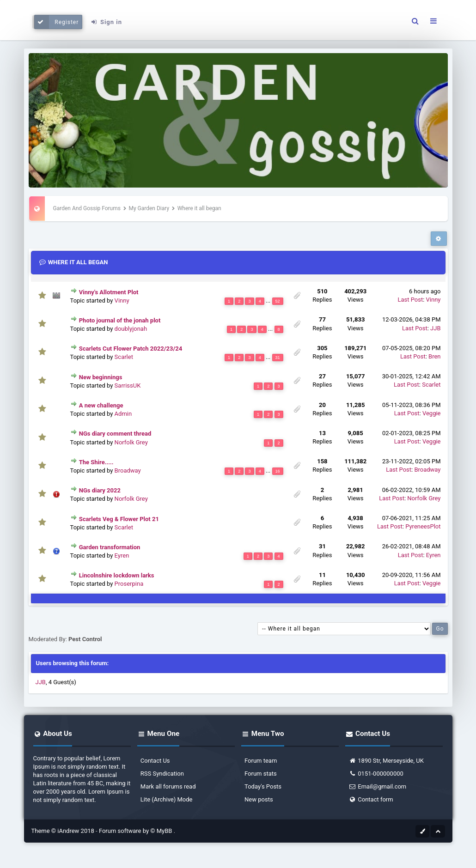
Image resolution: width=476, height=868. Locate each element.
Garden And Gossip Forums (87, 208)
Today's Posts (263, 786)
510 (322, 291)
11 (322, 575)
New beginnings (101, 377)
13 (322, 433)
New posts (259, 799)
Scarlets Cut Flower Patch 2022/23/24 (131, 349)
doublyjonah (131, 329)
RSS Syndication (162, 774)
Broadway (128, 470)
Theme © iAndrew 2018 (64, 831)
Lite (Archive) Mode (167, 799)
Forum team (261, 761)
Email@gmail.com (377, 786)
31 (278, 358)
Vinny (122, 300)
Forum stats (261, 774)
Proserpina (129, 584)
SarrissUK (128, 385)
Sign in (106, 22)
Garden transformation (110, 547)
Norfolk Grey (131, 442)
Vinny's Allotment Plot (109, 292)
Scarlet (124, 357)
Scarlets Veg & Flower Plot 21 (119, 519)
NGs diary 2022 (100, 490)
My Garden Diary (149, 208)
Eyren (122, 555)
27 (322, 376)
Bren (434, 356)
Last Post (410, 300)
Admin (123, 414)
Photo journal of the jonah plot (120, 320)
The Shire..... (96, 462)
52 (278, 301)
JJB (435, 328)
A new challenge (101, 405)
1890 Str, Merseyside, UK (386, 761)
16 (278, 471)
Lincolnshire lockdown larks (117, 575)
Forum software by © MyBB (136, 831)
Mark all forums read (168, 786)
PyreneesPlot (423, 526)
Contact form (371, 799)
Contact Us (155, 761)
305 (322, 348)
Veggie (432, 413)
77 (322, 319)
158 (322, 461)
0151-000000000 (376, 774)
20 (322, 405)
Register (57, 22)
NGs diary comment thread (115, 434)
